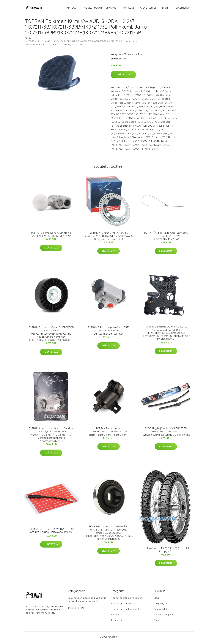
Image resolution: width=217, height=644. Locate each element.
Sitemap (158, 622)
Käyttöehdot (160, 611)
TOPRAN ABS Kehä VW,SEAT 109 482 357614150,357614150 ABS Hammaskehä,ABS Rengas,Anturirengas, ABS (109, 238)
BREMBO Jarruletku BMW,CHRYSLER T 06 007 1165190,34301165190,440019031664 (51, 533)
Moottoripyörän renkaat (123, 606)
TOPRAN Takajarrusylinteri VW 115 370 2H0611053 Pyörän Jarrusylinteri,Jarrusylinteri (109, 333)
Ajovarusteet (148, 9)
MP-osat (72, 9)
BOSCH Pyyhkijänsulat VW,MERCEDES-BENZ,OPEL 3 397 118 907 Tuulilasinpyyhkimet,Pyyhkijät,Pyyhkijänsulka (166, 434)
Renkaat (129, 9)
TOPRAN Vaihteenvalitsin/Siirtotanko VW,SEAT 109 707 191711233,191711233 (51, 237)
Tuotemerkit (182, 9)
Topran (142, 56)
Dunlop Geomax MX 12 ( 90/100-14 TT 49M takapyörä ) (166, 552)
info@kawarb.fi (76, 610)
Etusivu (28, 40)
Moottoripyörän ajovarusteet (126, 600)
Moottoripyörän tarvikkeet (100, 9)
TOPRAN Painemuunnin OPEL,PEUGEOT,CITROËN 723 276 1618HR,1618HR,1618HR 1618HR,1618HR (108, 434)
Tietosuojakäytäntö (164, 617)
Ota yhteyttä (160, 606)
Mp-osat (115, 617)
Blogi (165, 9)
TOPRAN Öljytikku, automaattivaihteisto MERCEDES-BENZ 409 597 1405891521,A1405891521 (166, 238)
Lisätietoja (123, 77)
